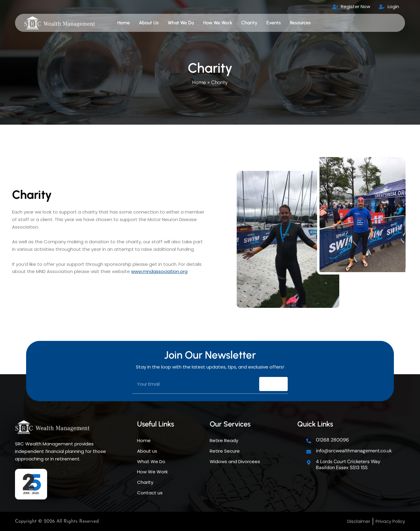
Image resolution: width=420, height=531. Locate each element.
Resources (300, 23)
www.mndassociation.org (159, 271)
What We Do (181, 23)
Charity (249, 23)
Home (124, 23)
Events (274, 23)
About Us (149, 23)
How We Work (218, 23)
